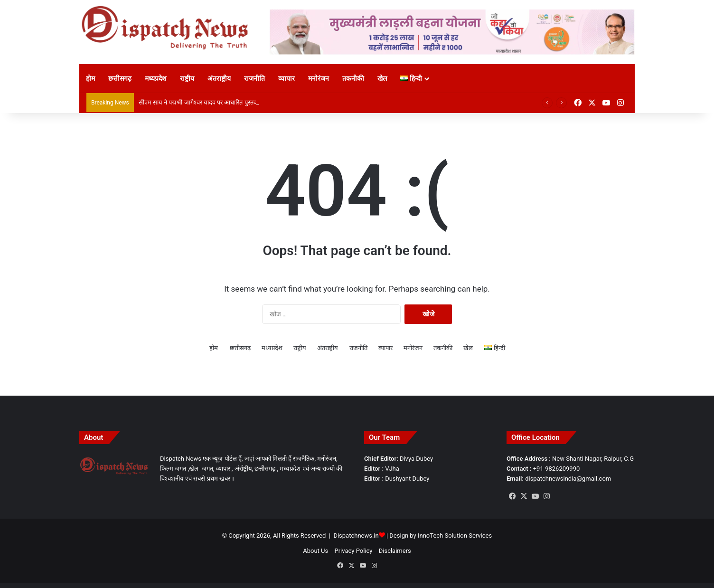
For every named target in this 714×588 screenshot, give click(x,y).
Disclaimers (395, 551)
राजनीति (254, 78)
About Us (315, 551)
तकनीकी (353, 78)
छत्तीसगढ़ (120, 78)
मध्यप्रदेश (156, 78)
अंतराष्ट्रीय (219, 78)
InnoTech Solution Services (455, 536)
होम (90, 78)
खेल (382, 78)
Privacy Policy (353, 551)
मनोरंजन (319, 78)
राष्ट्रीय (187, 78)
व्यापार (287, 78)
